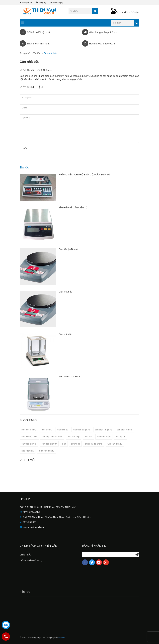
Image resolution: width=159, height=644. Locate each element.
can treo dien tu (29, 444)
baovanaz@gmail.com (34, 527)
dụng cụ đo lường (94, 444)
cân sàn (88, 437)
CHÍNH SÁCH (26, 555)
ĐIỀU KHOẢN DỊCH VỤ (31, 560)
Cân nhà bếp (65, 292)
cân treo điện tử (49, 444)
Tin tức (37, 53)
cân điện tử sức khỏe (52, 437)
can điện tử (63, 430)
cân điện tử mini (29, 437)
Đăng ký (41, 2)
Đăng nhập (26, 2)
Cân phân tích (66, 334)
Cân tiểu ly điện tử (68, 249)
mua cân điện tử (47, 451)
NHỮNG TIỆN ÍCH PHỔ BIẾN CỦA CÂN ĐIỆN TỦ (84, 175)
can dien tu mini (124, 430)
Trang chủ (25, 53)
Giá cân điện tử (115, 444)
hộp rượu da (28, 451)
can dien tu (47, 430)
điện (64, 444)
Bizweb (62, 638)
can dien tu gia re (82, 430)
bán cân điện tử (29, 430)
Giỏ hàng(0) (57, 2)
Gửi (25, 148)
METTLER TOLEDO (69, 377)
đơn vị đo (76, 444)
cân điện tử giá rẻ (104, 430)
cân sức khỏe (104, 437)
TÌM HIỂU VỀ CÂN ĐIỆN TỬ (73, 208)
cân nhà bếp (74, 437)
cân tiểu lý (120, 437)
